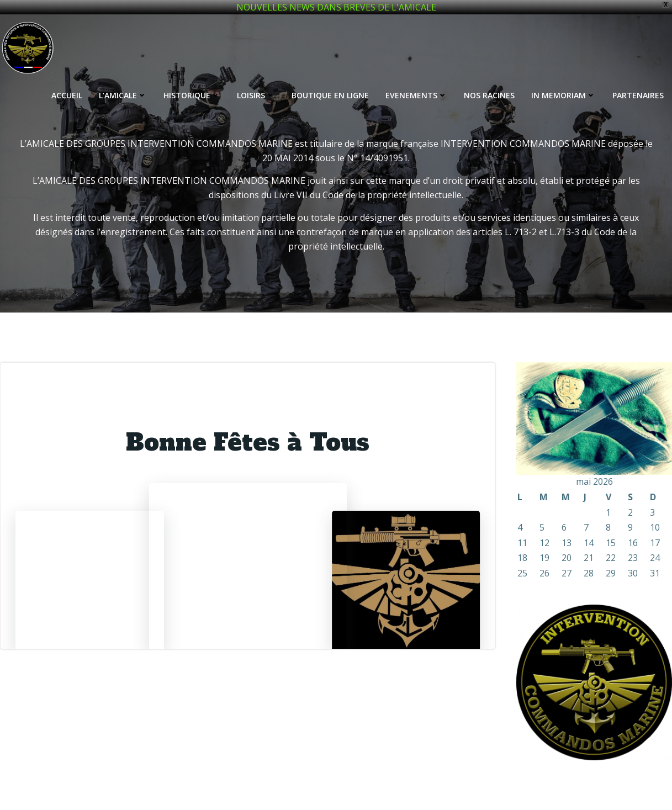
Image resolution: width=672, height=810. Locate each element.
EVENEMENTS (416, 95)
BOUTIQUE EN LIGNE (330, 95)
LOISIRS (256, 95)
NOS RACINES (489, 95)
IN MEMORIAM (563, 95)
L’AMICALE (123, 95)
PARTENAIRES (638, 95)
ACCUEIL (67, 95)
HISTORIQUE (192, 95)
